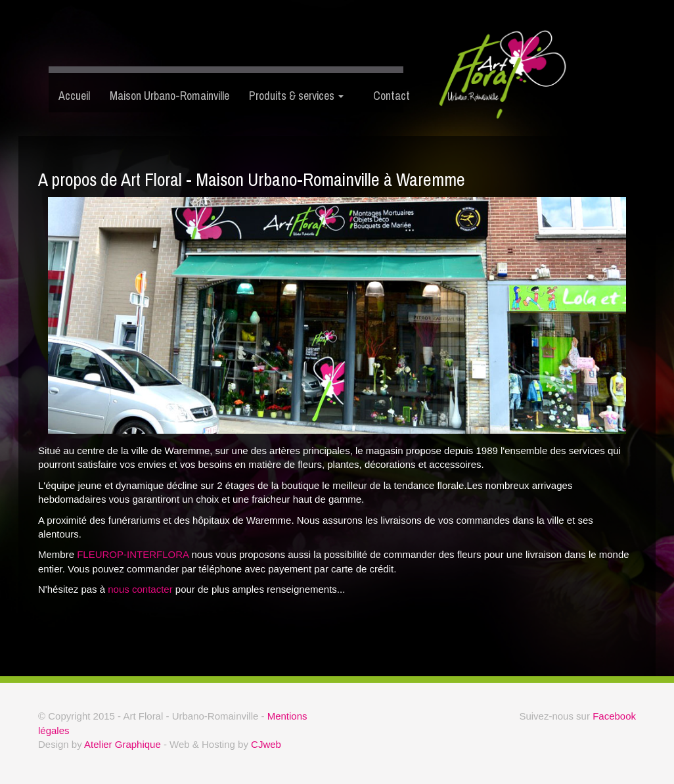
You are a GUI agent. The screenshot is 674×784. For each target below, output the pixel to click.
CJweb (266, 744)
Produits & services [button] (296, 96)
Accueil (74, 96)
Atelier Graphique (123, 744)
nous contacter (140, 589)
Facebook (614, 716)
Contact (383, 96)
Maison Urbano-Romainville (169, 96)
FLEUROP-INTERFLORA (133, 554)
